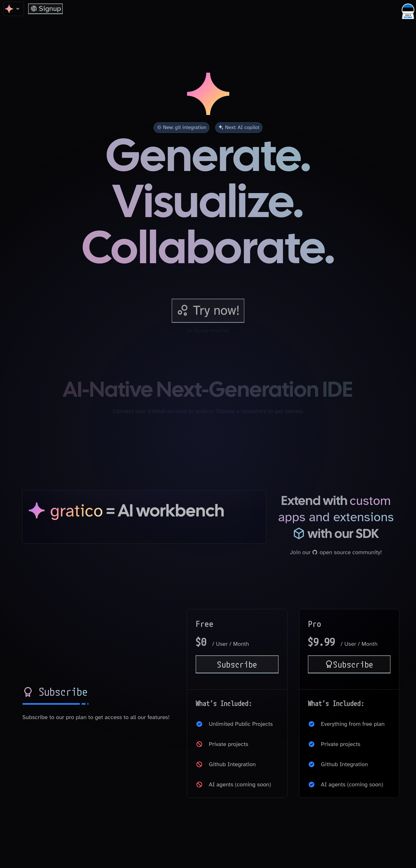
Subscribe (237, 664)
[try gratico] (208, 311)
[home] (14, 9)
